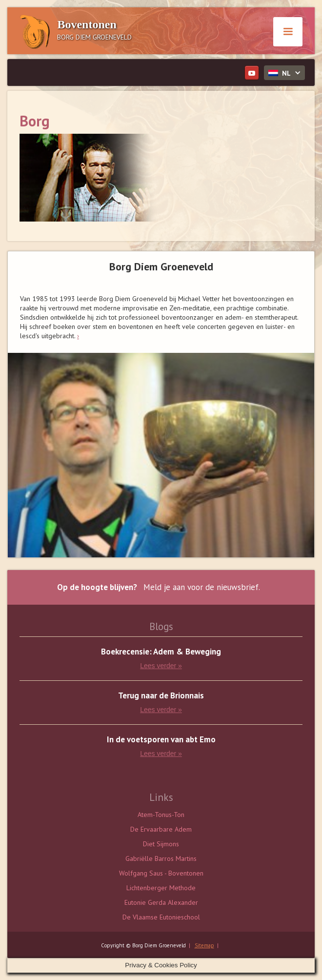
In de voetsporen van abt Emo (161, 740)
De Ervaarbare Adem (161, 829)
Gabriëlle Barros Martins (161, 858)
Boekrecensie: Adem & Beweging (161, 652)
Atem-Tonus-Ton (161, 815)
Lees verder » (161, 666)
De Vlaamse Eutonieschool (161, 917)
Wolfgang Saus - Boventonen (161, 873)
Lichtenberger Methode (161, 888)
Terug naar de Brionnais (161, 696)
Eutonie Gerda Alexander (161, 902)
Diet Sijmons (161, 844)
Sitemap (204, 945)
